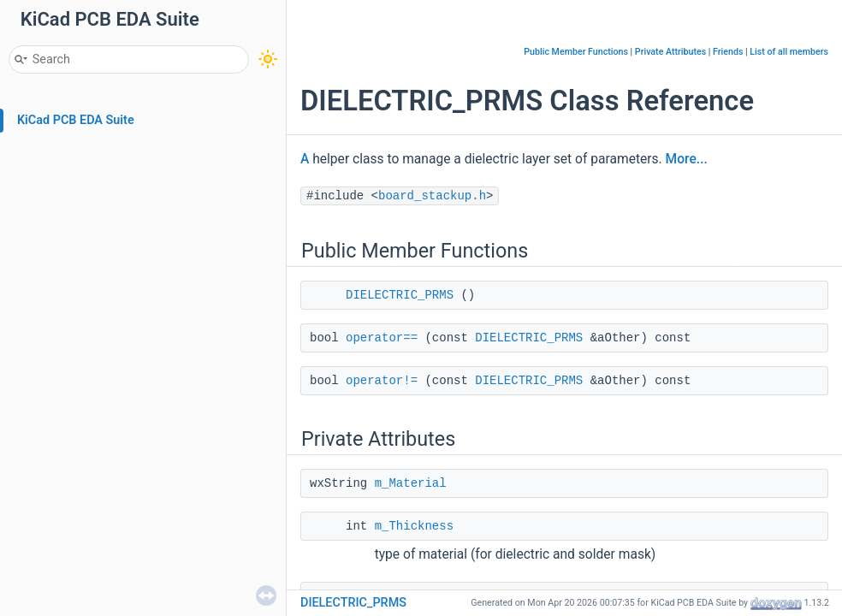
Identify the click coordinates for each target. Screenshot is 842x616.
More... (687, 159)
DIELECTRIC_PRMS (400, 295)
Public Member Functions (576, 52)
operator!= (382, 381)
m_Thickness (414, 526)
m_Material (411, 483)
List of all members (789, 52)
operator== (382, 338)
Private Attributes (670, 52)
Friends (728, 52)
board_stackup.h (432, 196)
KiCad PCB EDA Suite (76, 120)
